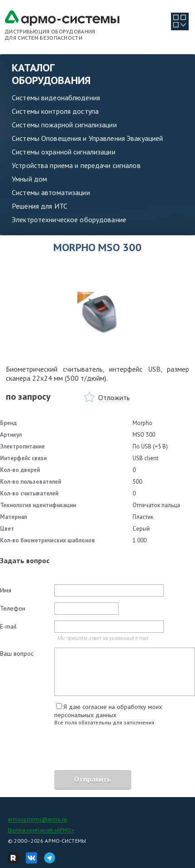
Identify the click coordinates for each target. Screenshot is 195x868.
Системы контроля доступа (55, 111)
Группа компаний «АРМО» (41, 830)
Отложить (114, 397)
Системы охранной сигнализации (64, 152)
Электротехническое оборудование (69, 219)
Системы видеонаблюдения (56, 98)
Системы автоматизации (51, 192)
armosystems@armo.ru (37, 819)
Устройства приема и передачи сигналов (76, 165)
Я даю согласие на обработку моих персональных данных (108, 711)
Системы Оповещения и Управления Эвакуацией (87, 138)
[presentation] (69, 749)
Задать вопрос (25, 560)
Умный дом (29, 179)
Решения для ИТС (40, 206)
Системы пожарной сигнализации (64, 125)
